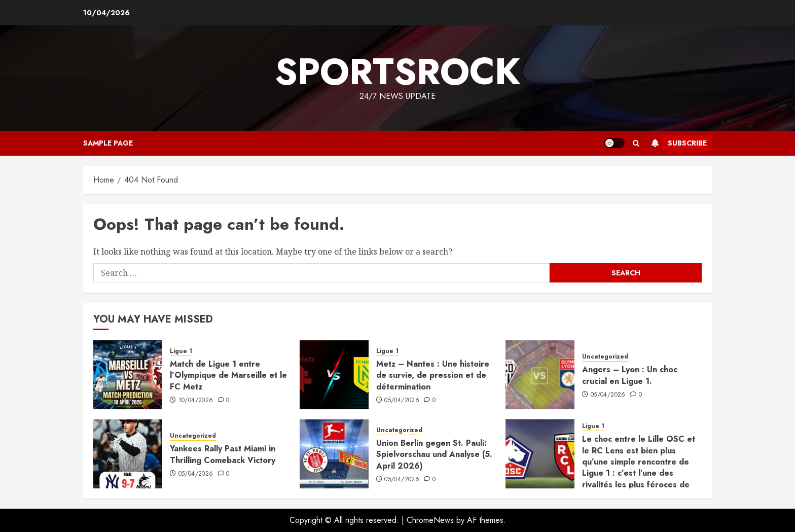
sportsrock (397, 72)
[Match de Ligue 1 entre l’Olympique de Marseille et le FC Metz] (128, 375)
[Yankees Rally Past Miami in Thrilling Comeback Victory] (128, 454)
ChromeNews (430, 520)
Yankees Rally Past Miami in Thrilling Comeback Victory (223, 454)
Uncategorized (605, 357)
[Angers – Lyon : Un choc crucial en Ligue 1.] (540, 375)
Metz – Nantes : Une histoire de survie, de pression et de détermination (433, 375)
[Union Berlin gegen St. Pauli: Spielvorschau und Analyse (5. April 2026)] (334, 454)
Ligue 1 (181, 351)
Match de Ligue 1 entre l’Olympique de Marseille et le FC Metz (228, 375)
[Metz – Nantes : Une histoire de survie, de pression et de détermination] (334, 375)
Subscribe (677, 143)
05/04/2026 (402, 401)
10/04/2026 (196, 401)
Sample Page (108, 143)
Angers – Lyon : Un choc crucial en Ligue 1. (630, 375)
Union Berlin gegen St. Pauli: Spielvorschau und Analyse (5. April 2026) (434, 454)
